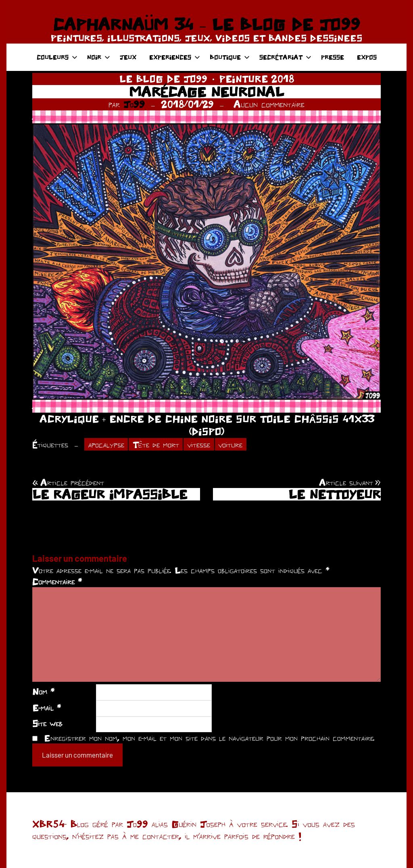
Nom (43, 691)
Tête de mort (156, 444)
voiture (230, 444)
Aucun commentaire (269, 104)
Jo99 (134, 104)
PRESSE (333, 57)
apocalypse (106, 444)
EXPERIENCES (175, 57)
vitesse (199, 444)
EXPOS (367, 57)
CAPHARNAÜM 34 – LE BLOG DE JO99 (206, 24)
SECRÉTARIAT (285, 57)
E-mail (47, 708)
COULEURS (57, 57)
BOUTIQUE (230, 57)
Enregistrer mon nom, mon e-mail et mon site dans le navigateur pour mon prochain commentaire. (209, 738)
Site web (47, 723)
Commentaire (57, 581)
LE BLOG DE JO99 (163, 79)
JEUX (128, 57)
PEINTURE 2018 (257, 79)
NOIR (99, 57)
